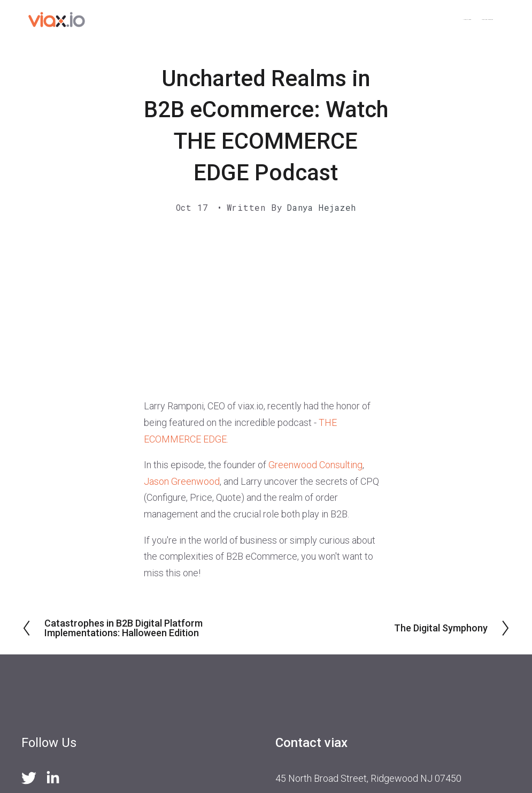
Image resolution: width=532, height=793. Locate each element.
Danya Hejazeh (322, 208)
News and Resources (449, 20)
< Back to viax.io (360, 20)
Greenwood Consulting (315, 465)
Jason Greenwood (182, 481)
